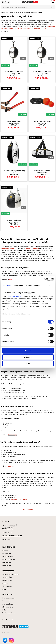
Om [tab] (49, 285)
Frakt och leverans (9, 559)
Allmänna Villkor (8, 556)
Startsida (3, 12)
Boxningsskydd (8, 604)
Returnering (7, 565)
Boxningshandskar (9, 598)
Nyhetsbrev (6, 583)
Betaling (5, 550)
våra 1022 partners (15, 296)
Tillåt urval (28, 357)
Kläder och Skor (8, 607)
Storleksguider (8, 580)
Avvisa (28, 363)
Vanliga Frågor (7, 577)
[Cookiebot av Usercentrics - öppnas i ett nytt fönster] (44, 279)
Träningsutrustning (9, 613)
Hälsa (4, 610)
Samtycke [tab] (7, 285)
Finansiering (7, 553)
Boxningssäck (7, 601)
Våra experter (7, 586)
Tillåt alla (28, 351)
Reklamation (7, 562)
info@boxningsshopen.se (12, 535)
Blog (4, 589)
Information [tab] (19, 285)
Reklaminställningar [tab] (34, 285)
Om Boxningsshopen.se (11, 574)
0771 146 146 (7, 533)
